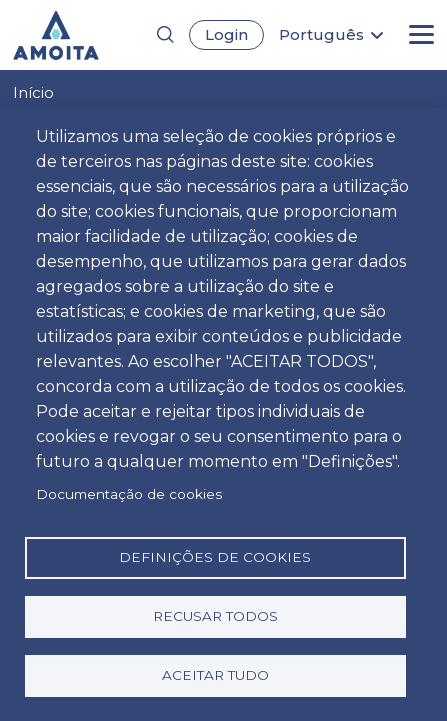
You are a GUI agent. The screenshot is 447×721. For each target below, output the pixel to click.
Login (226, 34)
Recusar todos (215, 616)
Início (33, 92)
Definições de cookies (215, 557)
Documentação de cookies (129, 494)
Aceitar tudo (215, 675)
